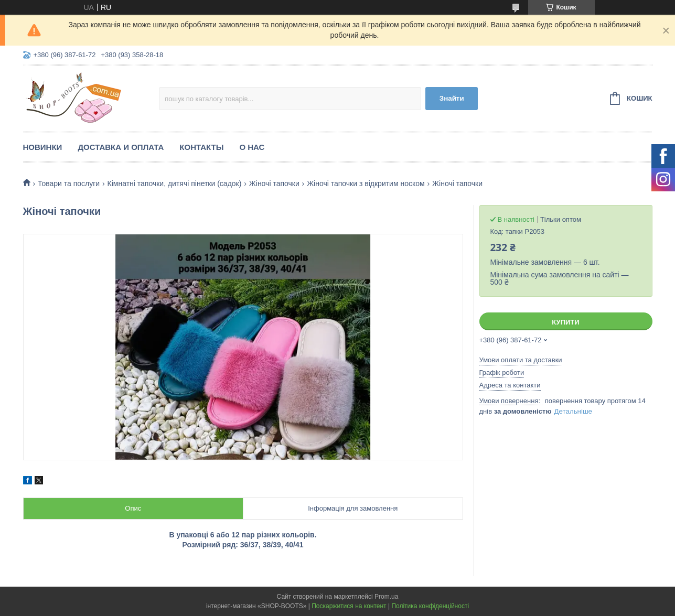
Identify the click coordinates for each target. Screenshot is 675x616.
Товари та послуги (69, 183)
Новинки (43, 147)
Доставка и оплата (121, 147)
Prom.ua (386, 597)
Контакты (201, 147)
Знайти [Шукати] (452, 98)
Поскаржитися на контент (349, 606)
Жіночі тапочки (274, 183)
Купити (565, 322)
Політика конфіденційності (430, 606)
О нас (252, 147)
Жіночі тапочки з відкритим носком (366, 183)
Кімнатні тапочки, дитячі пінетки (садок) (175, 183)
